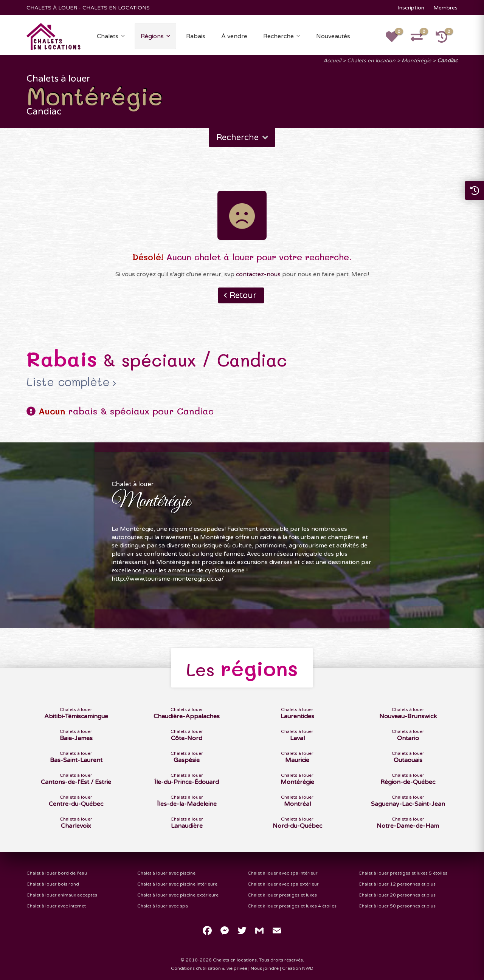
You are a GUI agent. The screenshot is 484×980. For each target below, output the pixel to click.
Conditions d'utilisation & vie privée (209, 968)
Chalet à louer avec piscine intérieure (177, 884)
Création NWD (298, 968)
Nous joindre (265, 968)
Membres (445, 8)
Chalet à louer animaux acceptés (62, 895)
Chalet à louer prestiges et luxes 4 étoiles (292, 906)
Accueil (332, 61)
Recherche (278, 36)
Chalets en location (371, 61)
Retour (243, 295)
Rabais (196, 36)
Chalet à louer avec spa (163, 906)
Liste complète (68, 382)
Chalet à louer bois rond (53, 884)
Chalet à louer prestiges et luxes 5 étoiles (403, 873)
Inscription (411, 8)
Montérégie (416, 61)
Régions (152, 36)
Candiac (447, 61)
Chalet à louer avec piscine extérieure (178, 895)
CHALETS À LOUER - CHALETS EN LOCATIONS (88, 8)
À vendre (234, 36)
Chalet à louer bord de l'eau (57, 873)
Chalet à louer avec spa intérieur (283, 873)
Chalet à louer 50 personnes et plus (397, 906)
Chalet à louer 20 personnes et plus (397, 895)
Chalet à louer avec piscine (166, 873)
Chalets (108, 36)
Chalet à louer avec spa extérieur (283, 884)
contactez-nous (258, 274)
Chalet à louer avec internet (56, 906)
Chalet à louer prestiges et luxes (282, 895)
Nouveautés (333, 36)
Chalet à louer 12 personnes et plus (397, 884)
